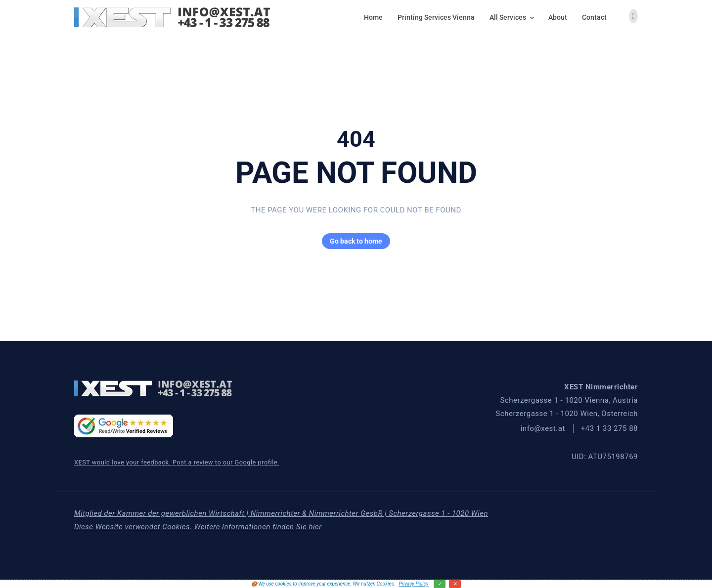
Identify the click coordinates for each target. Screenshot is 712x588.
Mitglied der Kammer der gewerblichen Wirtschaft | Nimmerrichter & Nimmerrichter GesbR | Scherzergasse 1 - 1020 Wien (281, 513)
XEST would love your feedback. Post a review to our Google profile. (177, 462)
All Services (508, 17)
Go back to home (352, 241)
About (558, 17)
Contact (594, 17)
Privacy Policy (414, 584)
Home (373, 17)
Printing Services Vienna (436, 17)
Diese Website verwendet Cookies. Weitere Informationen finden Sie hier (198, 527)
